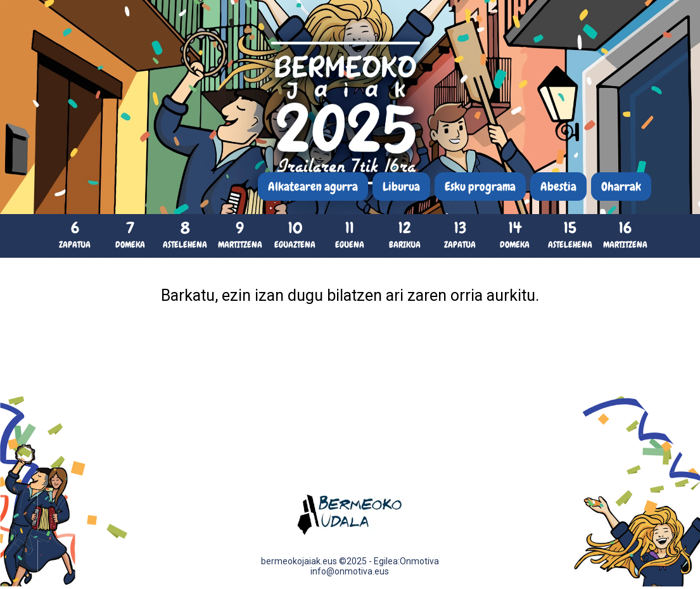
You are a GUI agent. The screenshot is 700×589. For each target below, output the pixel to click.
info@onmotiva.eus (350, 571)
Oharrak (621, 187)
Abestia (558, 187)
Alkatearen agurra (313, 187)
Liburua (401, 187)
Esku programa (480, 187)
